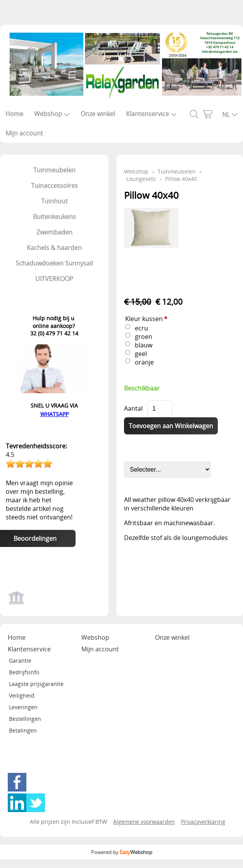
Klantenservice (151, 114)
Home (14, 114)
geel (141, 354)
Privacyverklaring (203, 822)
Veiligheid (22, 695)
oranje (144, 362)
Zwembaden (54, 232)
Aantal (133, 408)
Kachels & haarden (54, 248)
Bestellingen (25, 719)
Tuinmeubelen (54, 170)
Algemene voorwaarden (144, 822)
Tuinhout (54, 201)
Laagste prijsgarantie (36, 684)
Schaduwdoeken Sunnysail (54, 263)
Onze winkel (98, 114)
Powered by (122, 852)
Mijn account (24, 133)
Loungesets (141, 179)
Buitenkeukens (54, 217)
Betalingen (23, 730)
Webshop (52, 114)
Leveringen (23, 707)
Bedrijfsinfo (24, 672)
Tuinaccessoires (54, 186)
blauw (144, 345)
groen (144, 337)
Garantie (20, 661)
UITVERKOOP (54, 279)
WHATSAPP (54, 414)
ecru (141, 328)
